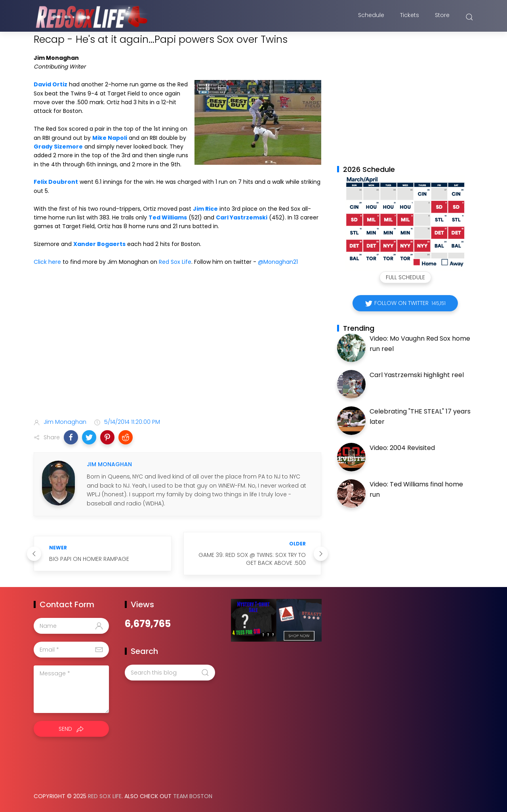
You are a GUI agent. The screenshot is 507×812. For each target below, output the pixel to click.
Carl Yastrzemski (242, 217)
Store (442, 17)
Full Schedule (405, 277)
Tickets (410, 17)
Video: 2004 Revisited (402, 448)
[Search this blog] (170, 673)
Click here (47, 262)
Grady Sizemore (58, 147)
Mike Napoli (110, 138)
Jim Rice (205, 209)
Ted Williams (168, 217)
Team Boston (193, 796)
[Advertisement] (177, 349)
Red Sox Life (175, 262)
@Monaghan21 (278, 262)
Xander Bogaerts (99, 244)
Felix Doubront (56, 182)
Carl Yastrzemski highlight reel (417, 375)
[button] (71, 437)
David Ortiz (51, 84)
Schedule (371, 17)
